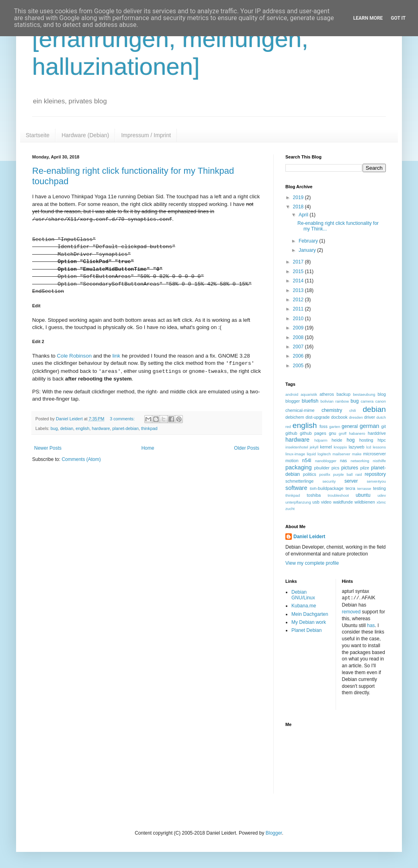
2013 (299, 290)
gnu (332, 433)
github (291, 433)
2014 (299, 281)
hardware (101, 428)
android (292, 394)
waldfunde (343, 502)
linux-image (295, 454)
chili (353, 410)
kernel (326, 447)
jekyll (314, 447)
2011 (299, 309)
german (370, 426)
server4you (376, 481)
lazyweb (356, 447)
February (309, 241)
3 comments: (123, 419)
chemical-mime (300, 410)
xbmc (381, 502)
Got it (398, 18)
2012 (299, 300)
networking (360, 461)
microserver (375, 454)
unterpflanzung (298, 502)
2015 (299, 272)
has (371, 625)
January (308, 250)
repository (375, 474)
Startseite (38, 135)
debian (67, 428)
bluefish (310, 401)
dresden (356, 417)
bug (54, 428)
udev (382, 495)
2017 (299, 262)
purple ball (343, 474)
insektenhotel (297, 447)
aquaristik (309, 394)
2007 (299, 347)
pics (335, 468)
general (350, 426)
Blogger (274, 833)
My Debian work (309, 622)
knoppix (340, 447)
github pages (313, 433)
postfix (325, 474)
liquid (311, 454)
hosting (366, 440)
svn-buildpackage (327, 488)
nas (343, 461)
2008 (299, 337)
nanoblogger (326, 461)
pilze (365, 468)
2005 (299, 366)
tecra (350, 488)
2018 (299, 207)
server (351, 481)
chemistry (332, 410)
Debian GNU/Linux (303, 595)
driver (370, 417)
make (357, 454)
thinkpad (149, 428)
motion (292, 461)
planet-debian (126, 428)
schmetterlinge (299, 481)
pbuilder (322, 468)
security (329, 481)
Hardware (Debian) (85, 135)
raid (359, 474)
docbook (339, 417)
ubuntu (363, 495)
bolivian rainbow (335, 401)
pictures (350, 468)
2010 (299, 319)
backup (343, 394)
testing (379, 488)
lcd (369, 447)
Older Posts (247, 448)
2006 (299, 356)
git (384, 426)
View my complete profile (312, 563)
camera (367, 401)
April (304, 215)
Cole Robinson (75, 356)
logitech (324, 454)
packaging (299, 467)
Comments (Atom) (81, 459)
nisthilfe (379, 461)
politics (310, 474)
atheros (327, 394)
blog (382, 394)
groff (343, 433)
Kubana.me (304, 606)
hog (350, 440)
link (116, 356)
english (82, 428)
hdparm (321, 440)
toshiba (314, 495)
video (326, 502)
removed (351, 611)
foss (324, 426)
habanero (357, 433)
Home (148, 448)
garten (335, 427)
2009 (299, 328)
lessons (379, 447)
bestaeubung (364, 394)
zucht (290, 509)
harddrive (377, 433)
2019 (299, 197)
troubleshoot (338, 495)
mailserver (341, 454)
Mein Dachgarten (310, 614)
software (296, 488)
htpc (382, 440)
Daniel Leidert (309, 537)
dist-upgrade (318, 417)
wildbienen (365, 502)
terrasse (364, 489)
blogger (293, 401)
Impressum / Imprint (146, 135)
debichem (295, 417)
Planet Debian (306, 630)
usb (316, 502)
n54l (307, 461)
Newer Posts (48, 448)
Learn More (368, 18)
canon (381, 401)
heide (337, 440)
